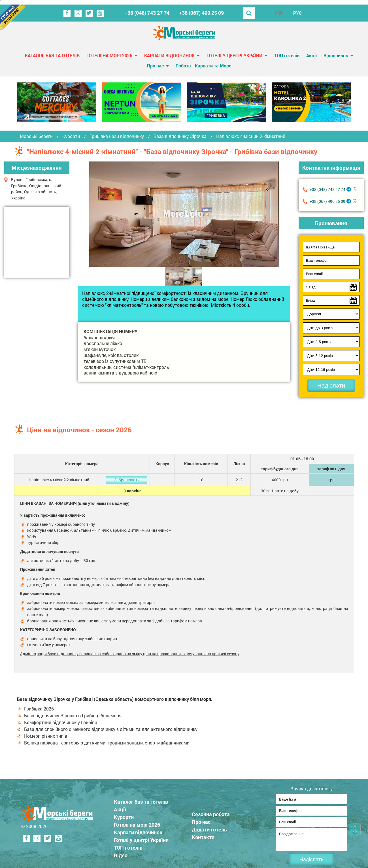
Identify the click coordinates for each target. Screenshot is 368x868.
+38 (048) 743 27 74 (147, 13)
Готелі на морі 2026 (109, 55)
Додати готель (213, 828)
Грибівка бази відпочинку (117, 136)
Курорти (71, 136)
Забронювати (127, 480)
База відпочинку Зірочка (180, 136)
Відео (124, 854)
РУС (297, 13)
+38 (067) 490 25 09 (201, 13)
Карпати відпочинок (169, 55)
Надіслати (331, 385)
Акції (311, 55)
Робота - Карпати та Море (203, 66)
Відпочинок (336, 55)
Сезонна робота (214, 812)
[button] (274, 214)
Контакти (207, 835)
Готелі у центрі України (234, 55)
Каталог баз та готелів (52, 55)
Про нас (155, 66)
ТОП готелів (287, 55)
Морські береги (36, 136)
